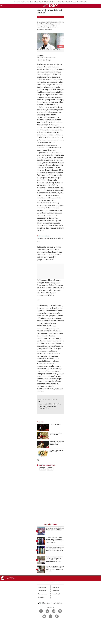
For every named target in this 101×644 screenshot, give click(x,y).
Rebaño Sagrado (66, 2)
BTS (45, 2)
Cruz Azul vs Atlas (25, 2)
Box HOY (41, 2)
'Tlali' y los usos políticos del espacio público (50, 238)
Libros (50, 469)
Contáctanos (42, 591)
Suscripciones (42, 594)
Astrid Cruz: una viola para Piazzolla (56, 434)
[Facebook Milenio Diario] (41, 611)
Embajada (74, 2)
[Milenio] (51, 6)
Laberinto (43, 469)
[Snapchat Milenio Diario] (57, 616)
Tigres (60, 2)
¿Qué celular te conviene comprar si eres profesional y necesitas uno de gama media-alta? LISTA (55, 549)
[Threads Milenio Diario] (60, 611)
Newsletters (42, 587)
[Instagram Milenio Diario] (54, 611)
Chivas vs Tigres (34, 2)
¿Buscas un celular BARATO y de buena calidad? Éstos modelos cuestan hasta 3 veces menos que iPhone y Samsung (55, 540)
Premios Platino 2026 (82, 2)
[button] (1, 6)
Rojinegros (55, 2)
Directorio (56, 587)
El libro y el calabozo (55, 424)
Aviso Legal (56, 594)
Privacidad (56, 591)
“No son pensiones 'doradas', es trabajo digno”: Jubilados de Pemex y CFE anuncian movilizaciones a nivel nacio (54, 559)
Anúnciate (41, 597)
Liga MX (49, 2)
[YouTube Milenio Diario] (44, 616)
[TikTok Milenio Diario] (51, 616)
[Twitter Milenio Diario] (47, 611)
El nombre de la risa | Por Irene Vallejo (57, 451)
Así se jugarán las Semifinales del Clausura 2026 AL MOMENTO (55, 529)
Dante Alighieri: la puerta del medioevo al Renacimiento (57, 443)
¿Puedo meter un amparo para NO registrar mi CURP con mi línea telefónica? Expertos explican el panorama (55, 569)
